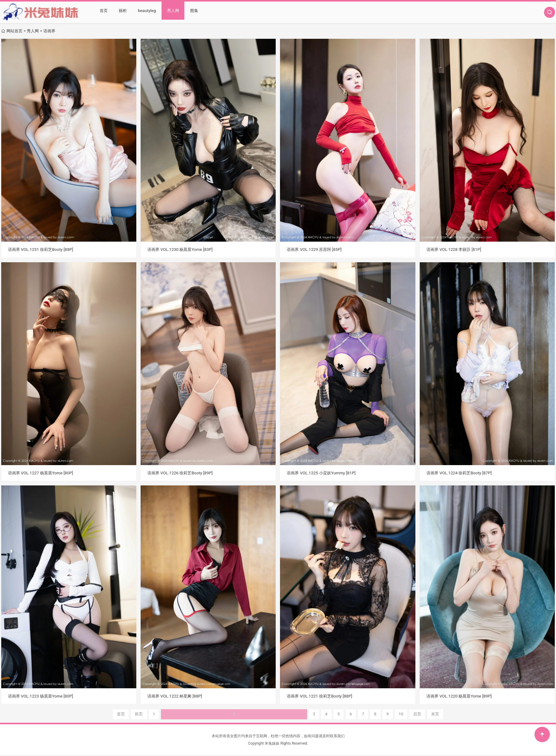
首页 (104, 12)
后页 (353, 714)
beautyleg (146, 12)
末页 (371, 714)
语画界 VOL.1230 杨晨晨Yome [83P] (182, 249)
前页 (203, 714)
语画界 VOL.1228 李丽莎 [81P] (455, 249)
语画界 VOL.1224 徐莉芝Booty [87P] (461, 473)
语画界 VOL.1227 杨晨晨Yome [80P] (42, 473)
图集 (193, 12)
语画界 (52, 31)
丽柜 (122, 12)
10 (335, 714)
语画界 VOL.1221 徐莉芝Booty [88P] (321, 696)
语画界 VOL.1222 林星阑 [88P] (176, 696)
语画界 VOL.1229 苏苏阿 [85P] (316, 249)
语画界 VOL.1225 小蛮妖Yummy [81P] (323, 473)
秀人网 (172, 12)
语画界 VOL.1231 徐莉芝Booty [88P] (42, 249)
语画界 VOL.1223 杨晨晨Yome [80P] (42, 696)
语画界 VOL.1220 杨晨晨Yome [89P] (461, 696)
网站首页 (15, 31)
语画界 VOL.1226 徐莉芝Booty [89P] (182, 473)
